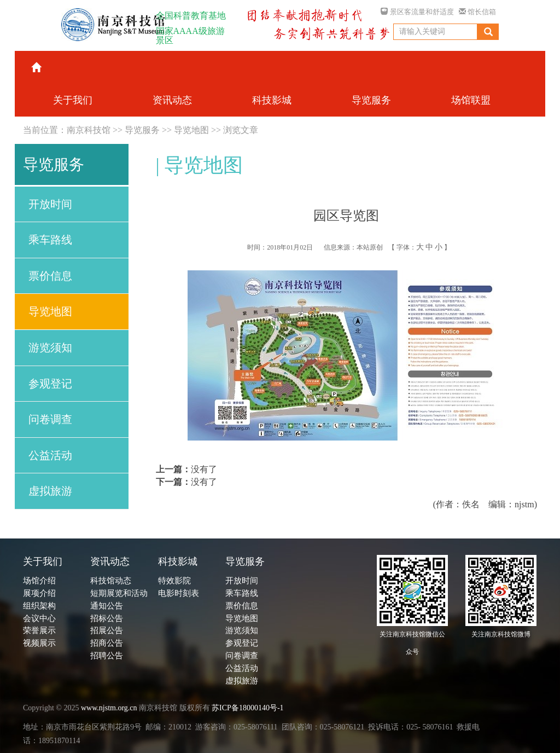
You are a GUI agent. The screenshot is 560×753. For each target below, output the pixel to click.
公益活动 (50, 455)
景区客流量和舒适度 (417, 12)
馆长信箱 (477, 12)
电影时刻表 (179, 593)
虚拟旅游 (50, 491)
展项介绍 (39, 593)
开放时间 (50, 204)
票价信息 (50, 276)
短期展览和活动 (119, 593)
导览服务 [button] (371, 100)
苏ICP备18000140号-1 (247, 708)
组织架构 (39, 606)
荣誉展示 (39, 630)
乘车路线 (50, 240)
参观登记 (50, 384)
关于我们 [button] (73, 100)
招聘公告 (107, 656)
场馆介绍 (39, 581)
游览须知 (50, 347)
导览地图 (191, 130)
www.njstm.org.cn (109, 708)
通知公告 (107, 606)
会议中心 (39, 618)
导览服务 (142, 130)
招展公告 (107, 630)
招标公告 (107, 618)
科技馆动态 (111, 581)
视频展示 (39, 643)
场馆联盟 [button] (471, 100)
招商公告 (107, 643)
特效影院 (174, 581)
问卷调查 (50, 419)
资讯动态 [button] (172, 100)
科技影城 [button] (272, 100)
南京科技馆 (89, 130)
